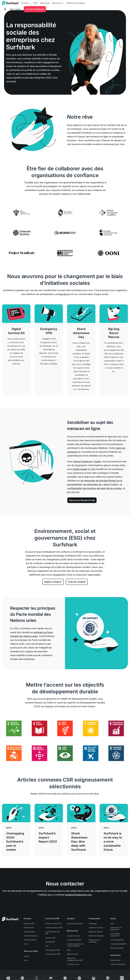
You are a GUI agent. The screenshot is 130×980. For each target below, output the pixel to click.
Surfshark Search (30, 940)
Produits (26, 3)
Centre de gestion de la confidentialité (75, 945)
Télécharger (45, 3)
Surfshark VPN (29, 924)
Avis (47, 946)
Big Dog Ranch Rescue (114, 333)
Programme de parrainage (94, 941)
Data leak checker (117, 948)
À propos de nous (74, 936)
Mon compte (15, 9)
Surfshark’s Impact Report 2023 (48, 837)
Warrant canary (72, 954)
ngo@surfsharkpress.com (78, 895)
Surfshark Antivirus (31, 936)
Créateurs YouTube (96, 928)
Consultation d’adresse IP (115, 935)
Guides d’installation (118, 964)
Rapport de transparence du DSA (75, 959)
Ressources (58, 3)
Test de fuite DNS (117, 940)
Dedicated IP (50, 942)
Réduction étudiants (96, 936)
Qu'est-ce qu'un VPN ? (54, 924)
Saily (26, 960)
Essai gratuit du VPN (53, 954)
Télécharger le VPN (53, 950)
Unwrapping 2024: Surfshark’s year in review (15, 842)
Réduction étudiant (96, 932)
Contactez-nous (73, 964)
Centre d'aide (115, 960)
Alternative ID (29, 928)
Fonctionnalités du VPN (54, 928)
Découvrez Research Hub (82, 500)
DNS (112, 924)
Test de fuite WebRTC (119, 944)
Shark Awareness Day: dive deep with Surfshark (79, 842)
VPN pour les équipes (76, 3)
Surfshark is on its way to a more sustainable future (113, 842)
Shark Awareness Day (81, 333)
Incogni (26, 956)
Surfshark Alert (29, 932)
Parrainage (93, 924)
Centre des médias (74, 940)
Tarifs (35, 3)
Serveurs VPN (50, 938)
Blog (69, 950)
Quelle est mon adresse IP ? (116, 929)
